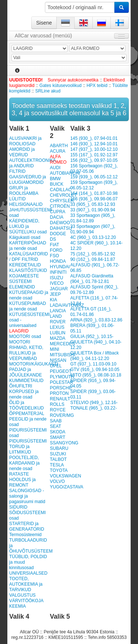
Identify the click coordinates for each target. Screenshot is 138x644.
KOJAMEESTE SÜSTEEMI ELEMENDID (24, 281)
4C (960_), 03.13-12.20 (93, 237)
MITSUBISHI (63, 355)
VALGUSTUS (22, 595)
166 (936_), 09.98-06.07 (94, 199)
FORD (56, 250)
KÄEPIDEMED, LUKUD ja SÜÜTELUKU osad (28, 226)
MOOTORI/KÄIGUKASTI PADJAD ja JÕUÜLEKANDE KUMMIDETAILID (29, 372)
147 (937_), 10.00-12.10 (94, 149)
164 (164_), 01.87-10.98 (94, 193)
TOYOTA (59, 470)
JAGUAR (59, 289)
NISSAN (58, 360)
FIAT (55, 245)
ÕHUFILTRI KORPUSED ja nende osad (24, 392)
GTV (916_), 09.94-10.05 (95, 370)
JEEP (56, 294)
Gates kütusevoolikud (61, 85)
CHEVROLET (63, 195)
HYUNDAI (60, 267)
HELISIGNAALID (26, 204)
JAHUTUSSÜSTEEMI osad (29, 213)
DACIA (57, 217)
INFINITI (58, 272)
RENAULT (60, 399)
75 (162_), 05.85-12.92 (93, 254)
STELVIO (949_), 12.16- (94, 403)
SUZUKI (58, 454)
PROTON (59, 393)
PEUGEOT (61, 371)
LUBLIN (58, 333)
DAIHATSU (61, 228)
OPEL (56, 366)
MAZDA (58, 338)
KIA (54, 300)
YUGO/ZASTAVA (67, 487)
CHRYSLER (62, 201)
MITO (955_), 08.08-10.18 (96, 375)
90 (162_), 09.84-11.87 (93, 259)
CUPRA (58, 212)
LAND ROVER (58, 319)
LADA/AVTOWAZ (67, 305)
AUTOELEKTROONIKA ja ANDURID (29, 163)
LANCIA (58, 311)
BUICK (57, 184)
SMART (58, 437)
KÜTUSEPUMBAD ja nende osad (28, 306)
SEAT (56, 426)
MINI (55, 349)
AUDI (55, 168)
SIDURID (18, 507)
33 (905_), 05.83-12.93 (93, 204)
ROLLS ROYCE (58, 407)
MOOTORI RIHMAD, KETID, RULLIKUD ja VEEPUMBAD (26, 350)
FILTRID (17, 171)
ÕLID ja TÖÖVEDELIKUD (26, 405)
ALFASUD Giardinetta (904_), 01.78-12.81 (92, 279)
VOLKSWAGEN (66, 476)
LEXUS (57, 327)
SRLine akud (48, 91)
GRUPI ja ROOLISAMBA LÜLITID (24, 193)
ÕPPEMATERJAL (27, 414)
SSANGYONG (64, 443)
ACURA (58, 151)
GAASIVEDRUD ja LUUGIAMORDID (28, 180)
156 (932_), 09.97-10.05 (94, 160)
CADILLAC (61, 190)
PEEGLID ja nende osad (28, 422)
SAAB (56, 421)
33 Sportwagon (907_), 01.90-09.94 (93, 229)
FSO (55, 256)
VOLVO (57, 481)
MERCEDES (63, 344)
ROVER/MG (62, 415)
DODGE (58, 234)
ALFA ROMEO (58, 159)
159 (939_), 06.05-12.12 (94, 177)
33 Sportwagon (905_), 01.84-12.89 (93, 218)
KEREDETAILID (25, 265)
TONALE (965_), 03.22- (94, 408)
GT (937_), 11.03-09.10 (93, 364)
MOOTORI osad (25, 336)
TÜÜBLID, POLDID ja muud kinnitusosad (28, 562)
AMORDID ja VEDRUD (22, 152)
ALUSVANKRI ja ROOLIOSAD (25, 141)
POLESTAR (62, 382)
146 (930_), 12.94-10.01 (94, 144)
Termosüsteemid (25, 535)
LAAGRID (19, 331)
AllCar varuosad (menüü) (43, 36)
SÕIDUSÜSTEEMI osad (27, 515)
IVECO (57, 283)
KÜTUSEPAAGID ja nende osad (29, 295)
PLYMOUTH (62, 377)
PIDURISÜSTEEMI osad (28, 433)
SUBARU (59, 448)
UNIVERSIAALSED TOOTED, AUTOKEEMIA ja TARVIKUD (28, 581)
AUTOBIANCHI (65, 173)
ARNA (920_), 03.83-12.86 (96, 320)
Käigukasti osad (25, 237)
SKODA (58, 432)
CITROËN (60, 206)
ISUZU (57, 278)
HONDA (58, 261)
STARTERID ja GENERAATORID (27, 526)
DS (53, 239)
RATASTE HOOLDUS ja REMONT (22, 480)
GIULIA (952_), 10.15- (92, 336)
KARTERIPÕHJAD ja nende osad (28, 246)
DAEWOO (60, 223)
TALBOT (59, 459)
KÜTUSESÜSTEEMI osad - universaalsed (29, 320)
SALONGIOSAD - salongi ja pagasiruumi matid (27, 496)
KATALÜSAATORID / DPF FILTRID (29, 257)
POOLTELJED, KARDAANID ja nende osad (24, 463)
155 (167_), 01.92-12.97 (94, 155)
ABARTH (59, 146)
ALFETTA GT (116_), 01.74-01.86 (91, 312)
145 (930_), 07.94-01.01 (94, 138)
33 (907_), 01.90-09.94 (93, 210)
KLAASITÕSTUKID (28, 270)
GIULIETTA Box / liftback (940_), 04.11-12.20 (95, 356)
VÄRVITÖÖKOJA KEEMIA (26, 603)
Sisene (44, 23)
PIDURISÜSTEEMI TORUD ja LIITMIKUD (28, 447)
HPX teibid (97, 85)
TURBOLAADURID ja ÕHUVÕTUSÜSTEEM (29, 546)
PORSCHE (61, 388)
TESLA (57, 465)
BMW (55, 179)
